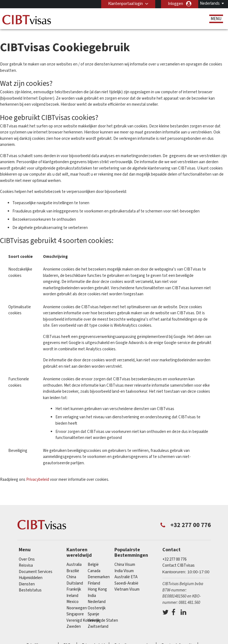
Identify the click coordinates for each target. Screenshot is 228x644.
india (92, 596)
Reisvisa (26, 565)
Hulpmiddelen (31, 578)
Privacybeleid (38, 480)
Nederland (97, 602)
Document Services (36, 572)
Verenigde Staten (103, 620)
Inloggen (175, 4)
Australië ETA (126, 577)
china (71, 577)
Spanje (93, 614)
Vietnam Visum (127, 589)
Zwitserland (98, 627)
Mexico (73, 602)
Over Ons (27, 559)
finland (94, 583)
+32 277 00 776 (174, 559)
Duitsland (75, 583)
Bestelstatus (30, 590)
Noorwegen (77, 608)
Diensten (27, 584)
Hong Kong (97, 589)
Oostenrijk (97, 608)
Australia (74, 565)
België (93, 565)
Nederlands (210, 3)
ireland (72, 596)
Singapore (75, 614)
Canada (94, 571)
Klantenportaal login (125, 4)
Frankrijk (74, 589)
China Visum (125, 565)
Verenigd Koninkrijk (83, 620)
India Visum (124, 571)
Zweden (74, 627)
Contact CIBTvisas (179, 565)
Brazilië (73, 571)
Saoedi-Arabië (126, 583)
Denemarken (99, 577)
